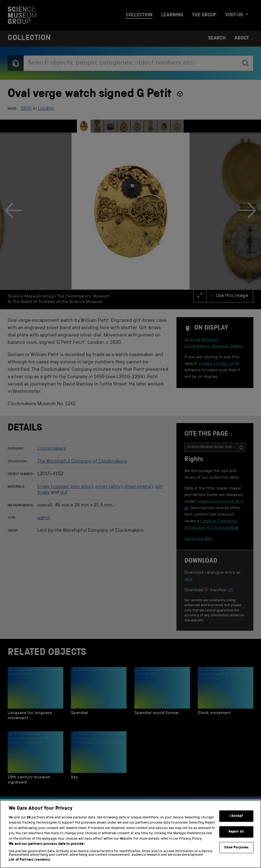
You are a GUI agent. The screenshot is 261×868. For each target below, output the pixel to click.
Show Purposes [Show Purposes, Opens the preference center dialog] (236, 847)
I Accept (236, 816)
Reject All (236, 832)
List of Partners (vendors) (29, 860)
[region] (130, 834)
